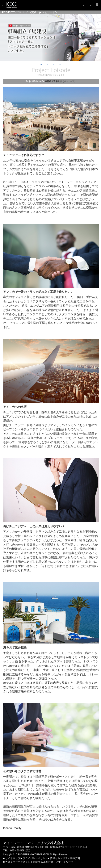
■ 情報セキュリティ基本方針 (64, 858)
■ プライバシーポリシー (34, 858)
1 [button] (41, 64)
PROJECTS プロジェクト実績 (19, 12)
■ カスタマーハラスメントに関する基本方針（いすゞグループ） (39, 862)
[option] (50, 38)
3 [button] (54, 64)
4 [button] (60, 64)
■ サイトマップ (12, 858)
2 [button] (47, 64)
